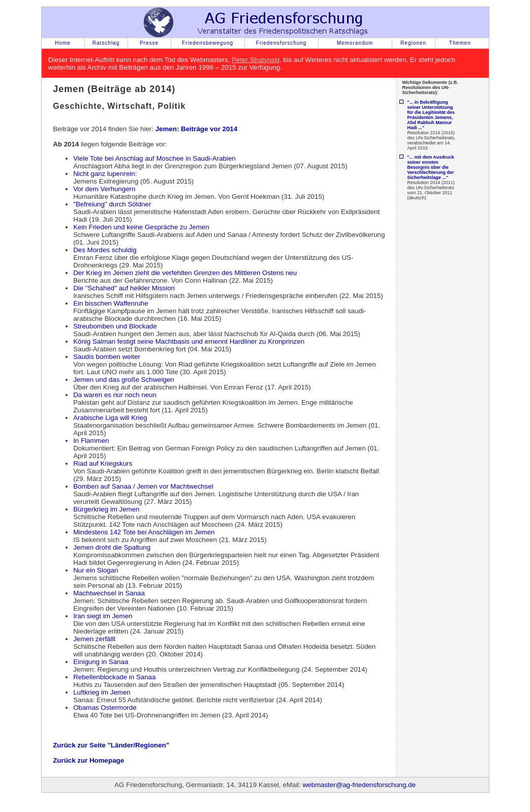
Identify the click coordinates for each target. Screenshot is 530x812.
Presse (149, 43)
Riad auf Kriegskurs (103, 463)
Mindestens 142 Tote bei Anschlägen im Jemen (144, 532)
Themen (460, 43)
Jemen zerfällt (94, 639)
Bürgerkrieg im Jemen (106, 509)
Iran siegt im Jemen (103, 616)
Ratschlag (106, 43)
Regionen (413, 43)
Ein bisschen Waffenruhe (111, 303)
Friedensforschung (282, 43)
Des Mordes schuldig (105, 250)
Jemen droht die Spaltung (112, 547)
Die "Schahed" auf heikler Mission (124, 288)
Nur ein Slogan (96, 570)
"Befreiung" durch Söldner (112, 204)
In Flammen (91, 441)
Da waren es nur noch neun (115, 395)
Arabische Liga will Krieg (110, 418)
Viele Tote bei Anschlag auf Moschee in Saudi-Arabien (154, 158)
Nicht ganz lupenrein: (105, 174)
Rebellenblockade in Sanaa (114, 677)
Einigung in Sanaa (101, 662)
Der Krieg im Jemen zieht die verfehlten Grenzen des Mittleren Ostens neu (185, 273)
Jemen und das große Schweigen (124, 380)
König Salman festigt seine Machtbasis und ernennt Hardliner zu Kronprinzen (189, 341)
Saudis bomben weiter (107, 357)
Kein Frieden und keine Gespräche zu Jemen (141, 227)
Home (63, 43)
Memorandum (355, 43)
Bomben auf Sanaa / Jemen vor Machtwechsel (143, 486)
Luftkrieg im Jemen (102, 692)
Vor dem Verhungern (104, 189)
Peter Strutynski (256, 60)
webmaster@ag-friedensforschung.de (359, 785)
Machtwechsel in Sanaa (109, 593)
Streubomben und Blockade (115, 326)
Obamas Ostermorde (105, 708)
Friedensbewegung (208, 43)
